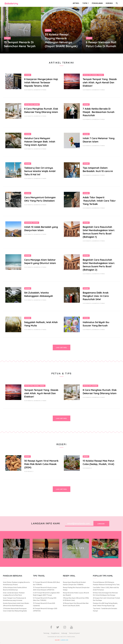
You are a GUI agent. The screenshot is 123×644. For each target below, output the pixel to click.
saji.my (57, 640)
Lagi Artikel (62, 347)
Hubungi (109, 3)
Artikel (76, 3)
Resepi (48, 30)
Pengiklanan (97, 3)
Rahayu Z (31, 471)
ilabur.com (64, 640)
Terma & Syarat (74, 633)
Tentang (46, 633)
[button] (117, 3)
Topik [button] (85, 3)
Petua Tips (88, 75)
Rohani (28, 75)
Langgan (101, 524)
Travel (7, 38)
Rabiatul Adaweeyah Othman (37, 90)
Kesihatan (29, 223)
